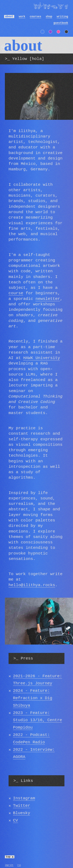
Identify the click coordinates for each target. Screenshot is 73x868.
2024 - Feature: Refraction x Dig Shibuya (33, 698)
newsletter (48, 299)
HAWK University (42, 358)
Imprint (9, 865)
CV (15, 820)
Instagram (24, 798)
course (16, 293)
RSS (19, 865)
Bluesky (22, 813)
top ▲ (10, 857)
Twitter (22, 806)
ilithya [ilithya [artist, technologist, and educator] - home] (51, 5)
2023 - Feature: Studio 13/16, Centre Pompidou (38, 720)
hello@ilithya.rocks (32, 585)
